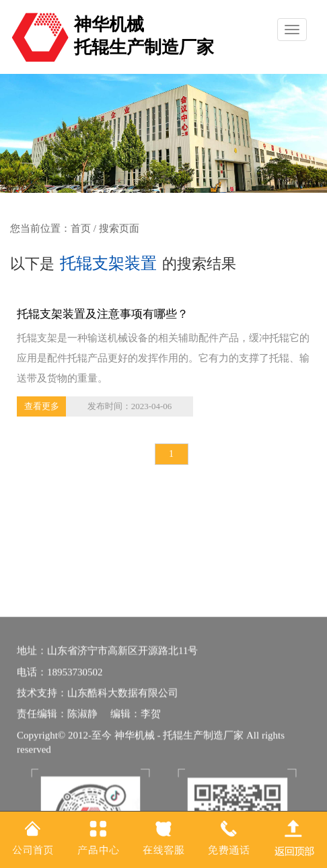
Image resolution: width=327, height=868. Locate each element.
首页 (81, 228)
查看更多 (42, 406)
